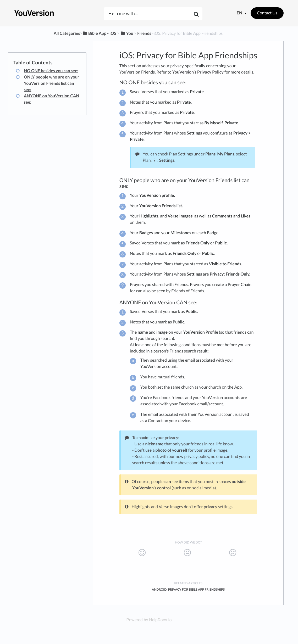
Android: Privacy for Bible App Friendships (188, 589)
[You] (127, 33)
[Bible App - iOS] (99, 33)
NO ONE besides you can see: (51, 71)
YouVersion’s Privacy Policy (198, 72)
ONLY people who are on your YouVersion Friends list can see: (51, 83)
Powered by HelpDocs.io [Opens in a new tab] (149, 620)
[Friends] (144, 33)
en (240, 13)
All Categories (67, 33)
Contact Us (267, 13)
